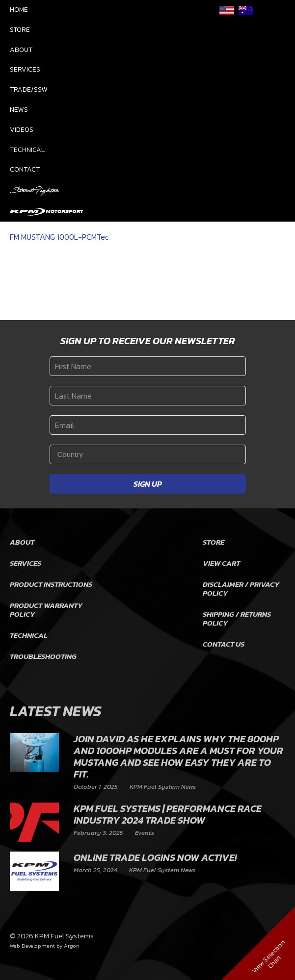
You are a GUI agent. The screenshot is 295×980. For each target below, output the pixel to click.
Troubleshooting (43, 656)
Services (25, 69)
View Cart (221, 563)
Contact (25, 169)
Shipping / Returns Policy (237, 618)
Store (20, 30)
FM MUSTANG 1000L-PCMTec (59, 237)
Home (19, 10)
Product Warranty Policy (46, 610)
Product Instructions (51, 584)
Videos (22, 130)
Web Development (32, 946)
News (19, 110)
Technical (27, 150)
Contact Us (224, 644)
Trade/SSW (29, 89)
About (21, 50)
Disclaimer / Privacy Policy (241, 589)
